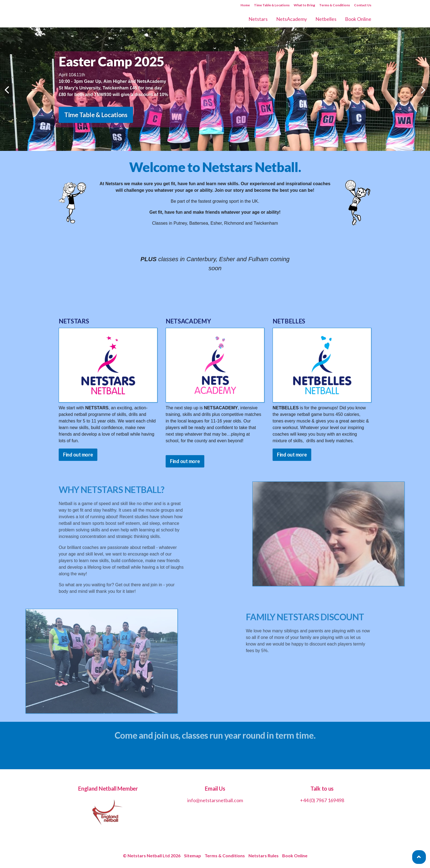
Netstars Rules (264, 856)
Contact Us (363, 5)
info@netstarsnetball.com (215, 800)
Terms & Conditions (335, 5)
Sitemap (193, 856)
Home (245, 5)
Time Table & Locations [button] (96, 115)
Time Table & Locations (272, 5)
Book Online (295, 856)
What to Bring (304, 5)
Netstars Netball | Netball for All (97, 14)
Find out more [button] (78, 455)
